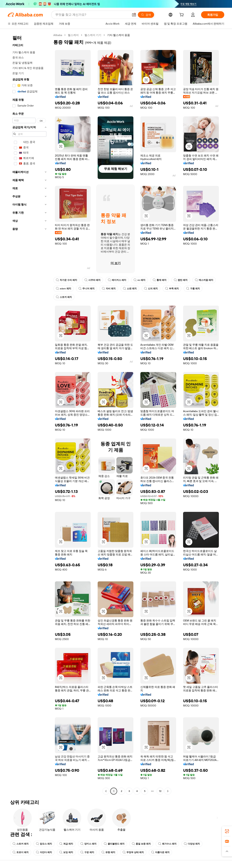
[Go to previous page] (106, 791)
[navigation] (29, 414)
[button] (134, 15)
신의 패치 (151, 289)
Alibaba (58, 35)
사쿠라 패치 (93, 280)
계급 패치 (66, 844)
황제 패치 (160, 280)
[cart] (182, 15)
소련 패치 (130, 289)
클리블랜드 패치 (114, 844)
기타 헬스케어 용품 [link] (119, 35)
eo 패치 (139, 280)
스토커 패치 (64, 297)
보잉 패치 (66, 852)
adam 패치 (64, 289)
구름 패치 (193, 289)
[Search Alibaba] (92, 15)
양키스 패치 (88, 844)
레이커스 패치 (117, 280)
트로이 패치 (21, 852)
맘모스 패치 (44, 844)
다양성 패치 (192, 844)
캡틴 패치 (181, 280)
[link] (227, 831)
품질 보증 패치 (141, 844)
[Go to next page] (168, 791)
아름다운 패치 (160, 852)
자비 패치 (109, 289)
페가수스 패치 (167, 844)
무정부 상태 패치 (133, 852)
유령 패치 (108, 852)
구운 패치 (87, 852)
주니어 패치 (87, 289)
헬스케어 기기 (93, 35)
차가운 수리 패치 (67, 280)
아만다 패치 (44, 852)
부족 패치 (172, 289)
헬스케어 (73, 35)
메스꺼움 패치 (204, 280)
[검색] (146, 15)
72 (160, 791)
